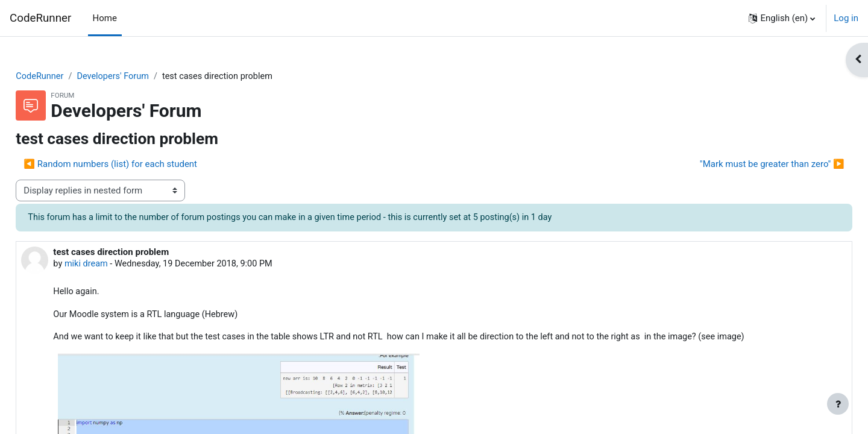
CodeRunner (40, 18)
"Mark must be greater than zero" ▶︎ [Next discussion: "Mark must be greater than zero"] (745, 165)
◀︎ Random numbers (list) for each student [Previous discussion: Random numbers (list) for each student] (137, 165)
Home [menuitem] (105, 18)
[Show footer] (838, 404)
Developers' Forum (143, 77)
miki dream (114, 265)
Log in (846, 18)
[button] (782, 18)
